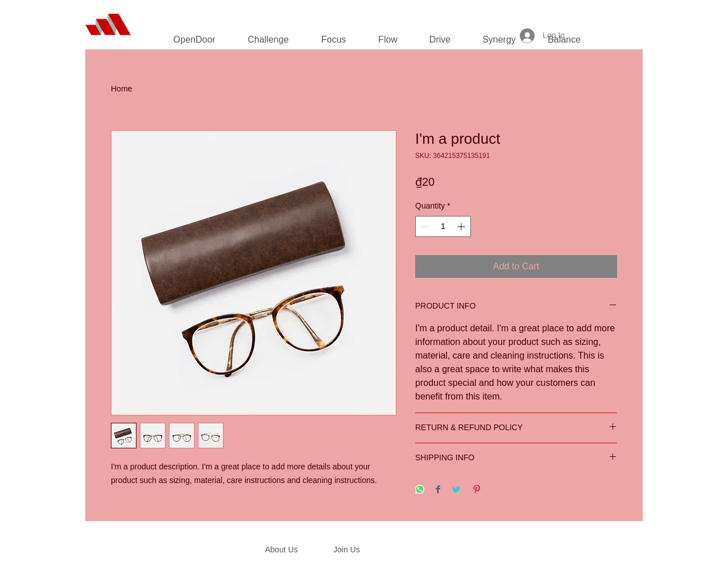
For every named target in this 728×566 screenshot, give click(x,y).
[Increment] (462, 226)
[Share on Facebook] (438, 490)
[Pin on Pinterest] (477, 490)
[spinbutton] (443, 226)
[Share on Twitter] (456, 490)
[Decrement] (424, 226)
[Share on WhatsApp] (420, 490)
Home (121, 89)
